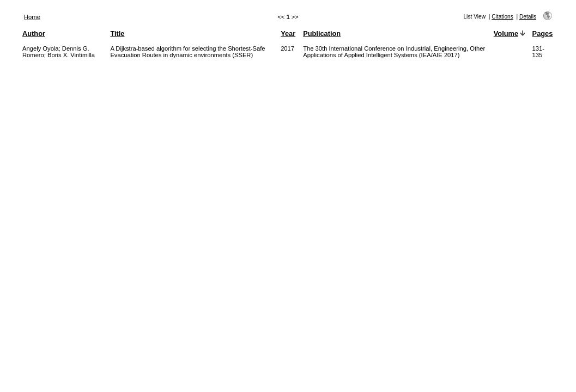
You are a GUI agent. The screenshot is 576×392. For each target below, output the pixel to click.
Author (34, 33)
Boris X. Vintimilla (71, 55)
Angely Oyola (41, 48)
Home (32, 17)
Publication (322, 33)
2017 (287, 48)
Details (528, 17)
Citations (502, 17)
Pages (543, 33)
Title (117, 33)
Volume (506, 33)
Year (288, 33)
